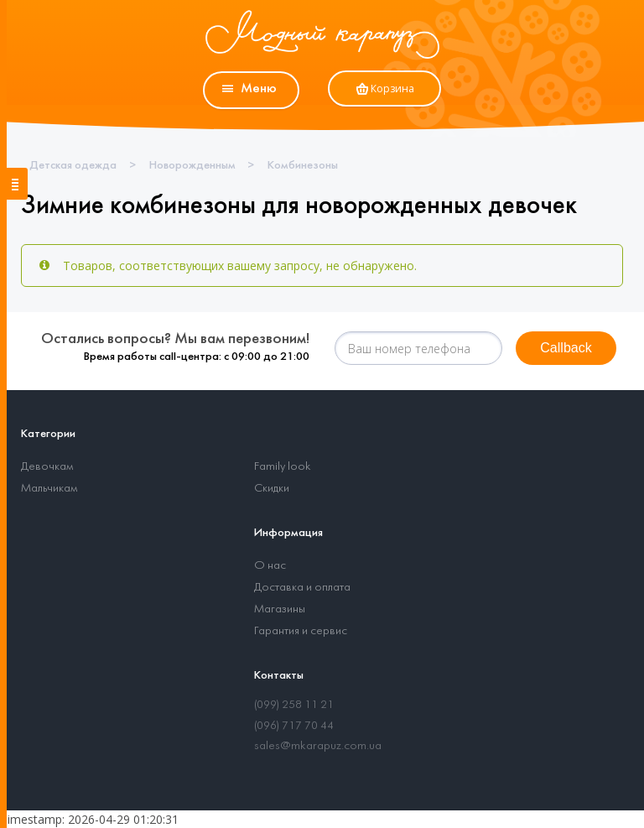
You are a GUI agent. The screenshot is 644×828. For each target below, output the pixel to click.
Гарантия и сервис (301, 631)
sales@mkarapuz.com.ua (318, 746)
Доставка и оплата (302, 588)
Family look (283, 467)
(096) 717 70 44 (294, 726)
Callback (566, 348)
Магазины (280, 609)
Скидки (272, 489)
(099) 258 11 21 (294, 705)
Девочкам (47, 467)
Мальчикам (49, 489)
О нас (270, 566)
